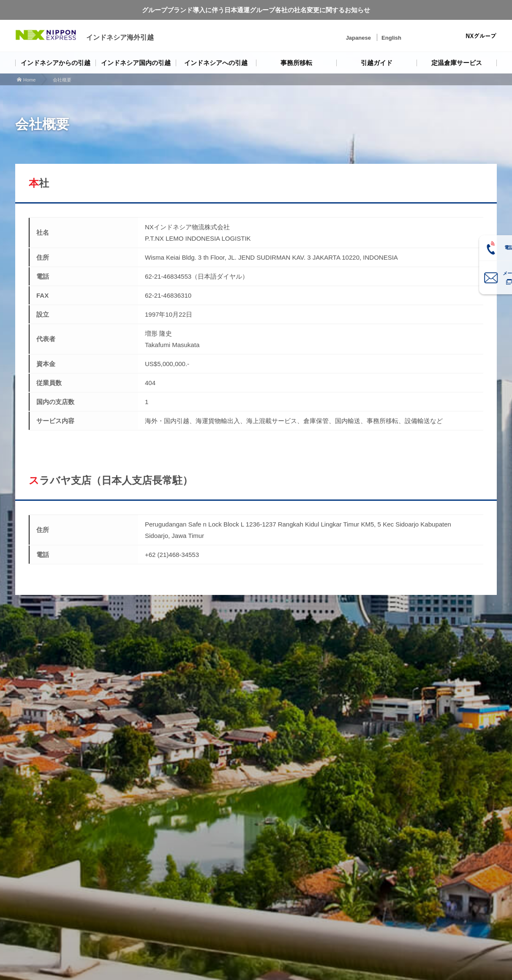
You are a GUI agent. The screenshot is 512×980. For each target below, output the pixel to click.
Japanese (358, 38)
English (391, 38)
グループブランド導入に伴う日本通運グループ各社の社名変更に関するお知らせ (256, 10)
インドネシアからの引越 (56, 63)
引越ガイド (377, 63)
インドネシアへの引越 (216, 63)
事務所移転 (296, 63)
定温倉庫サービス (457, 63)
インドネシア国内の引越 (136, 63)
